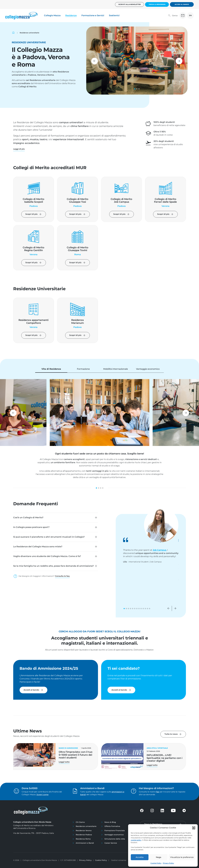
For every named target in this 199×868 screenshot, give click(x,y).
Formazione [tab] (83, 369)
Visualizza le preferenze (182, 857)
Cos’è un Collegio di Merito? (28, 517)
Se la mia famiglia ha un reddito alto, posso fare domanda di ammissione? (53, 566)
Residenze (71, 15)
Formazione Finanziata (115, 830)
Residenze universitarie (86, 826)
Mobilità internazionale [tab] (116, 369)
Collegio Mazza (52, 15)
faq (158, 792)
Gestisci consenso (119, 860)
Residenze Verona (84, 830)
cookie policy (136, 840)
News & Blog (110, 822)
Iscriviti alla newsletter (130, 4)
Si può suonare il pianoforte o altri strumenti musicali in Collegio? (49, 537)
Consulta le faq (62, 576)
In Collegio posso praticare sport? (31, 527)
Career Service (111, 843)
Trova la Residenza (157, 4)
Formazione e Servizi (93, 15)
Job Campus (159, 550)
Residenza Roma (83, 839)
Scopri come (43, 795)
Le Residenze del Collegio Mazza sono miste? (38, 547)
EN (190, 15)
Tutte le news (173, 734)
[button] (194, 828)
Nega (159, 857)
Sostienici (114, 15)
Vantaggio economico (114, 835)
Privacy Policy (168, 863)
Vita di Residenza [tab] (51, 369)
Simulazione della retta (115, 839)
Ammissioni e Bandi (85, 843)
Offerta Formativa (112, 826)
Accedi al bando (182, 4)
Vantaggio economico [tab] (148, 369)
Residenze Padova (84, 835)
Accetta (140, 857)
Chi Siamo (80, 822)
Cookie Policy (156, 863)
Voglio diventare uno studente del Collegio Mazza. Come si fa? (47, 556)
